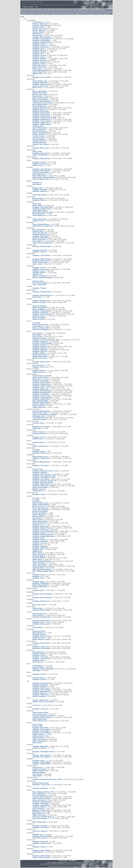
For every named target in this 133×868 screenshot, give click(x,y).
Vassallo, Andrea (38, 319)
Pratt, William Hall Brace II (42, 70)
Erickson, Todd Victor (40, 24)
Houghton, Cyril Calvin (40, 657)
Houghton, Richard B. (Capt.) (43, 482)
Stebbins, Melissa (39, 556)
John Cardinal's (58, 867)
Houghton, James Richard (42, 169)
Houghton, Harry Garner (41, 153)
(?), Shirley (36, 323)
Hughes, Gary (37, 551)
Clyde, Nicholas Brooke (41, 224)
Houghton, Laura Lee (40, 543)
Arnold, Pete (37, 204)
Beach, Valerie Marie (40, 91)
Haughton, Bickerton (40, 190)
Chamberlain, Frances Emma (43, 103)
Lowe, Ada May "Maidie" (41, 172)
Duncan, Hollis (38, 726)
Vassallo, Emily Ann (39, 141)
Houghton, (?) (37, 183)
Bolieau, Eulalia (38, 198)
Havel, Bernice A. (39, 633)
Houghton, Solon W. (40, 351)
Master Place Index (62, 10)
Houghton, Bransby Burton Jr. (43, 295)
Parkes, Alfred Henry (40, 219)
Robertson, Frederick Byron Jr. (43, 817)
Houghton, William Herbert (42, 124)
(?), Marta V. (37, 501)
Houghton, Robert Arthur (41, 484)
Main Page (24, 10)
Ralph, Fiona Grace (39, 815)
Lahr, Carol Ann (38, 808)
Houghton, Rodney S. (40, 434)
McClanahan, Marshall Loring (43, 212)
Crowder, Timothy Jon (40, 700)
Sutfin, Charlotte (38, 738)
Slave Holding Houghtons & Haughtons (85, 12)
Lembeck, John (38, 126)
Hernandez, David (39, 416)
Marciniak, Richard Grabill (42, 246)
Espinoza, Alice (38, 231)
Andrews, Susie (38, 281)
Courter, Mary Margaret (41, 510)
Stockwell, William (39, 558)
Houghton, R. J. (38, 545)
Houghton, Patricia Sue (41, 695)
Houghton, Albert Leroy (41, 526)
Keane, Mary (37, 428)
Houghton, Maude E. (40, 60)
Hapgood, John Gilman (41, 728)
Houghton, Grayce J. (40, 45)
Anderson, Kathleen (39, 306)
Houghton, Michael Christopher (44, 716)
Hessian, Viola (37, 35)
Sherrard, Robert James (41, 179)
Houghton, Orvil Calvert (41, 827)
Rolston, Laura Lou (39, 489)
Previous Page (98, 14)
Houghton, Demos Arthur (41, 113)
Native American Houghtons (104, 12)
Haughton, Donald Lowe (41, 601)
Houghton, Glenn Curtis (41, 688)
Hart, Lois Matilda (39, 309)
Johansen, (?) (37, 274)
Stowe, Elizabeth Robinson (42, 561)
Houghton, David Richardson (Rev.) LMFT (47, 779)
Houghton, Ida (37, 54)
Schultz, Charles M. (39, 134)
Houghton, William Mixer (41, 399)
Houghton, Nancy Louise (41, 624)
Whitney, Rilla (37, 74)
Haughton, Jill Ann (39, 268)
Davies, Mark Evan (39, 515)
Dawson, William (38, 667)
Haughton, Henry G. (39, 109)
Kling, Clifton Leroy (39, 65)
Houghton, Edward (39, 634)
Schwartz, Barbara (39, 772)
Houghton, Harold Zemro (41, 119)
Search (45, 10)
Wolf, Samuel (37, 743)
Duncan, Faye (37, 724)
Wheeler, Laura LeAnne (41, 144)
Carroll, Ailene (37, 628)
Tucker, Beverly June (40, 721)
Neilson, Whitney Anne (41, 771)
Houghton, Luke (38, 387)
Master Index (52, 10)
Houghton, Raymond (40, 546)
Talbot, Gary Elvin (39, 563)
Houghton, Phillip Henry (41, 583)
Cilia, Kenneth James (40, 413)
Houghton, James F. (39, 252)
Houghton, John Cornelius (42, 77)
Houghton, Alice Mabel (40, 381)
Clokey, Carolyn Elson (40, 377)
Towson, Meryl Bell (39, 72)
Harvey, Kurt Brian (39, 631)
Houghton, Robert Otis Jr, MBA (43, 486)
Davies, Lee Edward (39, 513)
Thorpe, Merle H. (38, 491)
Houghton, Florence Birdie (42, 311)
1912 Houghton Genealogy (97, 10)
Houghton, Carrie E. (39, 654)
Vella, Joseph (37, 774)
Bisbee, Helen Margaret (41, 505)
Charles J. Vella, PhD (58, 863)
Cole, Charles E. (38, 615)
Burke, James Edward (40, 98)
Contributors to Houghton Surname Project (62, 14)
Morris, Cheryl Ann (39, 240)
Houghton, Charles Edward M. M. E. (45, 531)
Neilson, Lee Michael (40, 276)
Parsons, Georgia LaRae (41, 328)
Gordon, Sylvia (38, 469)
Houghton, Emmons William (42, 836)
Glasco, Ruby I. (38, 608)
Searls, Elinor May (39, 554)
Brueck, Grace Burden (40, 324)
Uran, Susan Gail (38, 138)
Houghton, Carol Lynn (40, 530)
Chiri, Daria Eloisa (39, 794)
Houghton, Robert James (41, 362)
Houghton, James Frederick (42, 386)
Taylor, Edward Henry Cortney (43, 566)
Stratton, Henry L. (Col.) (41, 736)
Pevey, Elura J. (38, 297)
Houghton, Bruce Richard (41, 37)
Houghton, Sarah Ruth (40, 548)
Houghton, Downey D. (40, 345)
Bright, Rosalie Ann (39, 614)
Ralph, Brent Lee (38, 813)
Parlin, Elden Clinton (40, 195)
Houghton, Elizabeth (40, 686)
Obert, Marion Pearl (39, 176)
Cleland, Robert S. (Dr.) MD (42, 376)
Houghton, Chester (39, 494)
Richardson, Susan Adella (42, 648)
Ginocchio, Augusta (39, 831)
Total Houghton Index (44, 12)
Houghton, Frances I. (40, 769)
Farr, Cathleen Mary (39, 795)
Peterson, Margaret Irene (41, 462)
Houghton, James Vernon (41, 690)
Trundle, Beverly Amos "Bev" (43, 418)
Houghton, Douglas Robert (42, 42)
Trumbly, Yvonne (38, 136)
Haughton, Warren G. (40, 371)
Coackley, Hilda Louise (41, 148)
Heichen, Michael (39, 30)
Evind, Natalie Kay (39, 106)
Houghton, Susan (39, 660)
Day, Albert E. (37, 518)
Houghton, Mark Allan (40, 83)
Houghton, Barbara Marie (41, 382)
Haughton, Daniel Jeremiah (42, 598)
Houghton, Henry (39, 49)
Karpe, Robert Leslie (40, 719)
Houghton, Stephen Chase (42, 843)
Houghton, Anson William (41, 733)
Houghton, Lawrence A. (41, 164)
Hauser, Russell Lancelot (41, 799)
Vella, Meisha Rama (39, 143)
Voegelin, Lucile (38, 221)
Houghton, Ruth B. (39, 273)
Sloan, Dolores (38, 662)
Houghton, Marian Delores (42, 691)
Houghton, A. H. (38, 525)
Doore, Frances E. (39, 432)
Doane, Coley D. (38, 520)
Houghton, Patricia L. (40, 748)
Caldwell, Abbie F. (39, 678)
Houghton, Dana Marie (40, 804)
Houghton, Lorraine (39, 55)
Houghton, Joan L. (39, 760)
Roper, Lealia (37, 264)
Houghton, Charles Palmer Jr (43, 39)
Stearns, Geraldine (39, 696)
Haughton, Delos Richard (41, 108)
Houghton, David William (41, 40)
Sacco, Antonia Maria (40, 818)
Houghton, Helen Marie (41, 47)
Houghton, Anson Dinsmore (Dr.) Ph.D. (46, 340)
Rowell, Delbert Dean (40, 587)
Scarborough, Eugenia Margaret (44, 177)
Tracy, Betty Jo (38, 241)
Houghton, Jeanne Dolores (42, 121)
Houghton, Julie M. (39, 162)
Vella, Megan (37, 776)
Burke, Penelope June (40, 99)
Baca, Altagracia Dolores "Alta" (44, 792)
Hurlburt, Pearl (38, 439)
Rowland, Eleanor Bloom (41, 402)
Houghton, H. (37, 576)
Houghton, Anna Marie (40, 685)
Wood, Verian (37, 88)
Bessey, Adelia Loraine (41, 503)
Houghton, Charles (39, 847)
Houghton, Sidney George (42, 84)
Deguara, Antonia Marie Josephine (45, 414)
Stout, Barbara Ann (39, 215)
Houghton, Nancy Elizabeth (42, 391)
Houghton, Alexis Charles (41, 856)
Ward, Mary (36, 671)
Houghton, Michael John (41, 235)
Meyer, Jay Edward (39, 318)
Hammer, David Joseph (41, 783)
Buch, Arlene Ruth (39, 230)
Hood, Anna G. (38, 767)
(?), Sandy (36, 450)
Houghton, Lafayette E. (41, 541)
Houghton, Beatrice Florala (42, 528)
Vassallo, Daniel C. (39, 139)
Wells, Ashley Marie (39, 822)
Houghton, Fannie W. (40, 250)
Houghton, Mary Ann (40, 693)
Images (75, 10)
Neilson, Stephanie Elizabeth (43, 278)
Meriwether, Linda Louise (41, 785)
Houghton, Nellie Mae (40, 350)
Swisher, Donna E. (39, 406)
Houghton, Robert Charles (42, 717)
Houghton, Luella (39, 57)
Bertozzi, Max (37, 96)
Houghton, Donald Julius (41, 114)
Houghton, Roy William (41, 394)
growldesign (82, 867)
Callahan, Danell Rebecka (41, 101)
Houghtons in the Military (27, 14)
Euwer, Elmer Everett (40, 523)
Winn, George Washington (42, 569)
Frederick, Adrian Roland (41, 25)
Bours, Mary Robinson (40, 508)
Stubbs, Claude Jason (40, 446)
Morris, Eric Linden (39, 605)
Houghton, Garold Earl (40, 313)
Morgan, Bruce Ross (40, 67)
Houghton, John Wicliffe (41, 805)
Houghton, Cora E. (39, 655)
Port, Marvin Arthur (39, 131)
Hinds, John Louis (39, 800)
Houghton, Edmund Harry (42, 158)
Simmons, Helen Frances (41, 404)
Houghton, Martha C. (40, 59)
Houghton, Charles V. (40, 679)
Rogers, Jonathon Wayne (41, 133)
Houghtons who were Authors (29, 12)
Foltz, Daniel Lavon (39, 714)
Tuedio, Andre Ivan (39, 407)
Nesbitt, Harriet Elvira (40, 356)
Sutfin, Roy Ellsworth (40, 741)
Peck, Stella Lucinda (40, 838)
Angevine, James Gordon (41, 755)
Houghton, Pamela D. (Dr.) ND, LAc (45, 481)
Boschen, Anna (38, 506)
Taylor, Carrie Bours (40, 564)
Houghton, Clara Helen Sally (42, 207)
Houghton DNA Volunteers (42, 14)
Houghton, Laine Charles (41, 255)
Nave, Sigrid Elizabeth (40, 401)
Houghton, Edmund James (42, 259)
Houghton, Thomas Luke (41, 396)
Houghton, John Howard (41, 171)
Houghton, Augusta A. (40, 341)
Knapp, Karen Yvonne (40, 355)
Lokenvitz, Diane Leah (40, 86)
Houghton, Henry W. (40, 52)
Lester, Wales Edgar (39, 128)
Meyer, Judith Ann (39, 129)
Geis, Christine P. (39, 365)
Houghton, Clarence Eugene (42, 343)
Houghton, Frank (38, 451)
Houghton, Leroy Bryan (41, 479)
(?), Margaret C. (38, 666)
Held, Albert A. (38, 34)
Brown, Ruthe (37, 152)
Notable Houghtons (84, 10)
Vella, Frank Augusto (40, 419)
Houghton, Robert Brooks (42, 392)
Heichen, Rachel (38, 32)
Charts (70, 10)
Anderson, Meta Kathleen (41, 411)
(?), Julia (36, 498)
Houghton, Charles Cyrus (41, 458)
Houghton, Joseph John (41, 647)
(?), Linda (36, 500)
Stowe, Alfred (37, 559)
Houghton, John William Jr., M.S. (44, 477)
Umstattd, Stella (38, 423)
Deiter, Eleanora (38, 652)
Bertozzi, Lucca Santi (40, 95)
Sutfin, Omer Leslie (39, 739)
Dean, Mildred (37, 326)
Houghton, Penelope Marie (42, 292)
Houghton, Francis (39, 575)
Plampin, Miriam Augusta (41, 857)
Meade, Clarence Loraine (41, 639)
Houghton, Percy (38, 316)
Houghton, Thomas (39, 288)
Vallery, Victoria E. (39, 372)
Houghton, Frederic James (42, 209)
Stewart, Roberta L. (39, 734)
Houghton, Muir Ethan (40, 236)
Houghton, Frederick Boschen (43, 535)
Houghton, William (39, 353)
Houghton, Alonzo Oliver (41, 643)
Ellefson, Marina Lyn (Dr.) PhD (43, 702)
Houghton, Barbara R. (40, 191)
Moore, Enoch (37, 553)
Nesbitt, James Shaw (40, 358)
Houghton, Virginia (39, 64)
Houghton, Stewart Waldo (41, 762)
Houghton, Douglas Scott (41, 384)
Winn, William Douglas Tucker (43, 571)
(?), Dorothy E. (38, 22)
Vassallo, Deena (38, 568)
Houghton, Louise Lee (40, 709)
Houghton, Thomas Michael (42, 397)
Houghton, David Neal (40, 788)
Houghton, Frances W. (40, 842)
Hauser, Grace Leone (40, 29)
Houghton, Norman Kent (41, 62)
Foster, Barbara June (40, 81)
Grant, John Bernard (40, 233)
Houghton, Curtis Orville (41, 427)
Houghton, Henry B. (39, 50)
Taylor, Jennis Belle (39, 285)
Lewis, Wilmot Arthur (40, 210)
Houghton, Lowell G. (40, 674)
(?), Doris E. (37, 705)
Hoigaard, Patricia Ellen (41, 111)
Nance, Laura (37, 69)
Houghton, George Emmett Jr (43, 314)
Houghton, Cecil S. (39, 437)
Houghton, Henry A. (39, 540)
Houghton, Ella (38, 835)
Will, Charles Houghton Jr (42, 329)
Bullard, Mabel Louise (40, 457)
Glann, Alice (37, 379)
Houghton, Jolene (39, 271)
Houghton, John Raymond (42, 659)
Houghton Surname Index (35, 10)
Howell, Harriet (38, 852)
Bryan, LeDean (38, 205)
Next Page (107, 14)
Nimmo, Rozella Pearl (40, 155)
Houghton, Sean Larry (40, 367)
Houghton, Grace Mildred (41, 757)
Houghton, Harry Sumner (41, 474)
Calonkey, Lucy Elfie (40, 826)
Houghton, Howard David (41, 617)
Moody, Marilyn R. (39, 214)
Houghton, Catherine (40, 473)
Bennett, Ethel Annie (40, 93)
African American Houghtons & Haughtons (62, 12)
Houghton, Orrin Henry (41, 465)
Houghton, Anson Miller (41, 731)
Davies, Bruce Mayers (40, 511)
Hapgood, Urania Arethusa (42, 729)
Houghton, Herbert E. (40, 348)
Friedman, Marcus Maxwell (42, 797)
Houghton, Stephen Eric (41, 123)
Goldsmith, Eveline (39, 338)
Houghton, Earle (38, 582)
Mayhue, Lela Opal (39, 302)
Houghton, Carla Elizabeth (42, 802)
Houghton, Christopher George (43, 752)
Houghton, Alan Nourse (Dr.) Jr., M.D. (45, 471)
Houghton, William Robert (42, 238)
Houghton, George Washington (43, 536)
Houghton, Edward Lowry (41, 346)
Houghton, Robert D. (40, 200)
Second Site (64, 867)
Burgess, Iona (37, 188)
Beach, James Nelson (40, 308)
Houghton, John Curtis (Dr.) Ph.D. (44, 476)
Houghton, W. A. (38, 550)
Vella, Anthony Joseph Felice (43, 226)
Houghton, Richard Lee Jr (42, 453)
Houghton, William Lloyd (41, 301)
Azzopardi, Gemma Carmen (42, 683)
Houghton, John (38, 578)
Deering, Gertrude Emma (41, 621)
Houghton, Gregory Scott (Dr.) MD (44, 118)
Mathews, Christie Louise (41, 810)
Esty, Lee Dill (37, 336)
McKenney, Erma (38, 638)
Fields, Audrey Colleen (40, 712)
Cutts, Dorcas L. (38, 333)
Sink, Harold (37, 184)
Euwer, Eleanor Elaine (40, 521)
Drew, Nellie (37, 335)
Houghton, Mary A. (39, 442)
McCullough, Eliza (39, 174)
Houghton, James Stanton (42, 850)
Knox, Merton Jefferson (41, 283)
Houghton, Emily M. (39, 44)
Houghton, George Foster (41, 116)
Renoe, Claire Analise (40, 487)
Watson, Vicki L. (38, 165)
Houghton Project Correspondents (84, 14)
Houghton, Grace (39, 538)
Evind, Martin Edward (40, 104)
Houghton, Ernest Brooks (41, 636)
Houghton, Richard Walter (42, 610)
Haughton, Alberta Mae (41, 746)
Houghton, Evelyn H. (40, 533)
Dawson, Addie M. (39, 516)
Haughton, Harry (38, 27)
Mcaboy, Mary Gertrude (41, 585)
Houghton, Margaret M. (41, 389)
